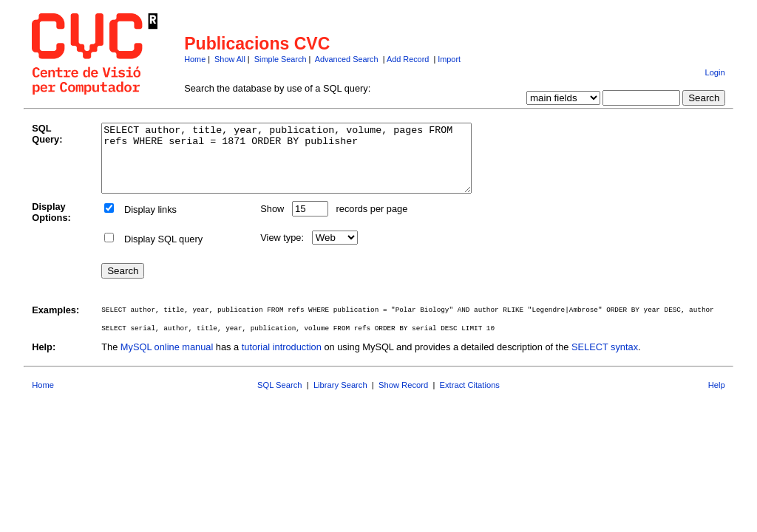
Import (449, 59)
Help (717, 398)
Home (195, 59)
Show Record (403, 398)
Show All (230, 59)
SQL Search (280, 398)
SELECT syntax (605, 360)
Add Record (408, 59)
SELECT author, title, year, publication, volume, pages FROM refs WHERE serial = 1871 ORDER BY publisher (309, 165)
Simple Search (281, 59)
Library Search (340, 398)
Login (714, 72)
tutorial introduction (282, 360)
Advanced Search (347, 59)
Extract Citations (470, 398)
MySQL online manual (167, 360)
